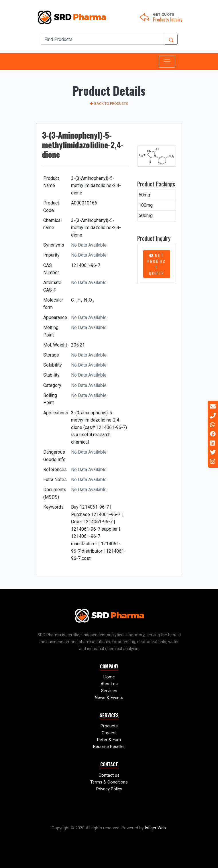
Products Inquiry (168, 19)
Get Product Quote (157, 264)
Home (109, 677)
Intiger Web (155, 828)
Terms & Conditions (109, 782)
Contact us (109, 775)
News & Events (109, 698)
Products (109, 726)
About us (109, 684)
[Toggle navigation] (167, 62)
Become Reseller (109, 747)
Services (109, 691)
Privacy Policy (109, 789)
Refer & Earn (109, 740)
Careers (109, 733)
